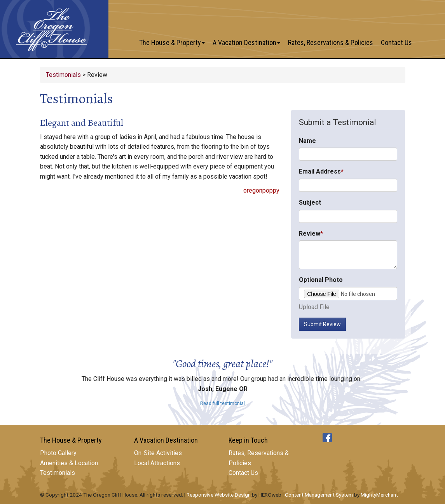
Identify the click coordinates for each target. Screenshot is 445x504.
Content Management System (319, 495)
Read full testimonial (222, 403)
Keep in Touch (248, 440)
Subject (310, 202)
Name (307, 141)
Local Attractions (157, 463)
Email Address (320, 171)
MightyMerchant (379, 495)
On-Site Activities (158, 453)
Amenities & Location (69, 463)
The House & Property (172, 43)
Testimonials (63, 75)
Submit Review (322, 324)
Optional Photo (321, 280)
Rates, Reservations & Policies (331, 43)
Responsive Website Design (219, 495)
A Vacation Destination (246, 43)
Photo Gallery (58, 453)
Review (310, 234)
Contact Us (396, 43)
